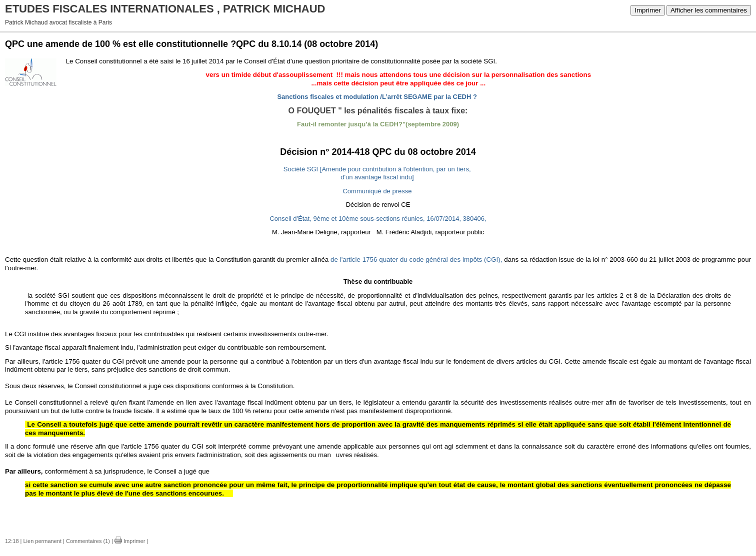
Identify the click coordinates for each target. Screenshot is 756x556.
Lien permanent (42, 541)
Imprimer (648, 10)
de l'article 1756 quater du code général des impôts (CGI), (416, 260)
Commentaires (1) (88, 541)
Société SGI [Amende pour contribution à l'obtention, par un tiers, (377, 169)
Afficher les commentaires (709, 10)
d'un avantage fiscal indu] (377, 177)
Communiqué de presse (377, 191)
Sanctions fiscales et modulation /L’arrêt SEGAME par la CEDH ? (377, 97)
